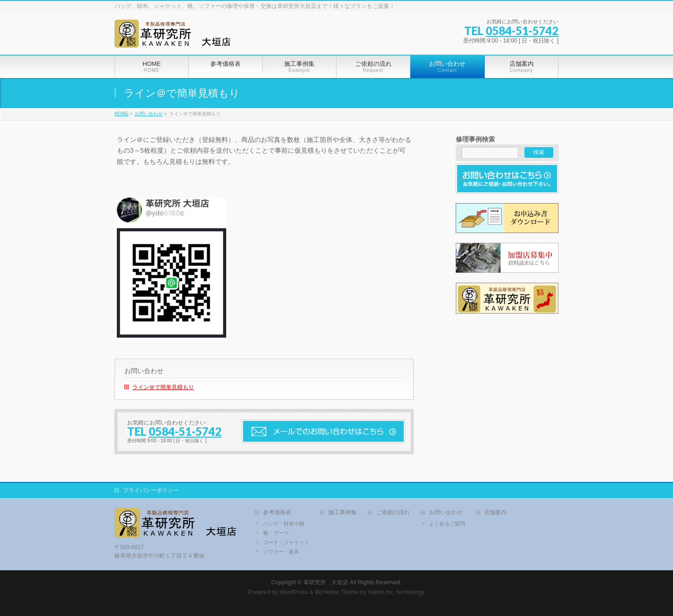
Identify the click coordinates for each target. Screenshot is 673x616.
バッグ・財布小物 (284, 524)
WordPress (294, 592)
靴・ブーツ (276, 533)
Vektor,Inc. (381, 592)
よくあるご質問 (447, 524)
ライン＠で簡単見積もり (163, 387)
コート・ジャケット (286, 542)
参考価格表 (277, 513)
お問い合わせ (144, 371)
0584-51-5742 (522, 31)
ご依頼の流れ (393, 513)
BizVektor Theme (337, 592)
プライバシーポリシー (151, 490)
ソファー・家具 (281, 552)
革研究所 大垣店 (326, 582)
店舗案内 (495, 513)
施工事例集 (343, 513)
